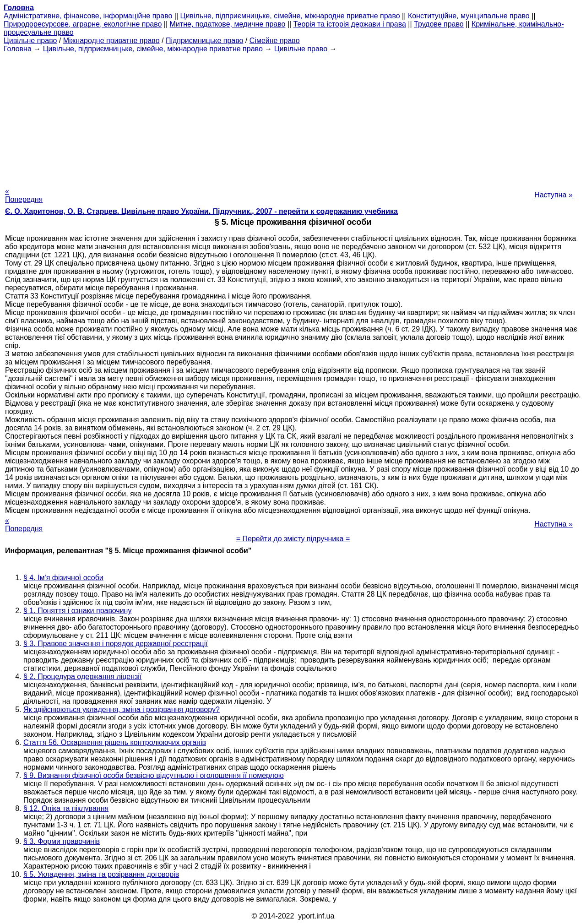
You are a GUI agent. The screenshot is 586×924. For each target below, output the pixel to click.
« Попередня (24, 195)
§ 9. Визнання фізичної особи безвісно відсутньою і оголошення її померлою (154, 775)
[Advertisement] (293, 117)
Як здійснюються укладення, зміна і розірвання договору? (122, 709)
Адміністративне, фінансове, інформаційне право (88, 16)
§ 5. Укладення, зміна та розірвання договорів (101, 874)
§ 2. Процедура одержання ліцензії (82, 677)
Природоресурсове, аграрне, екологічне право (83, 24)
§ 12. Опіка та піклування (66, 808)
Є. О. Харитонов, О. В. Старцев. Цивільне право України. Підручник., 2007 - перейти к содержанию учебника (201, 211)
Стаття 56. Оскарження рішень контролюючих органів (115, 742)
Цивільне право (30, 41)
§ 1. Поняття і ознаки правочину (77, 611)
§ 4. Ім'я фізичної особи (63, 578)
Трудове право (439, 24)
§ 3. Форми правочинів (62, 841)
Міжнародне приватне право (111, 41)
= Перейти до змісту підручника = (293, 539)
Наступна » (553, 195)
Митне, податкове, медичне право (228, 24)
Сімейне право (275, 41)
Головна (18, 49)
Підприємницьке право (205, 41)
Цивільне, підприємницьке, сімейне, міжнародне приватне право (290, 16)
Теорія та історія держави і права (350, 24)
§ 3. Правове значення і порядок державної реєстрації (116, 644)
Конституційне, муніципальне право (469, 16)
